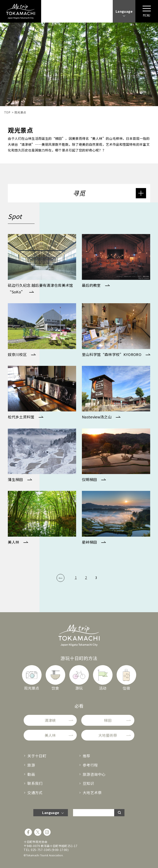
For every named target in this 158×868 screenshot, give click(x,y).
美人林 (50, 735)
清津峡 (50, 720)
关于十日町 (37, 756)
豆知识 (88, 783)
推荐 (87, 756)
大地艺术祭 (92, 792)
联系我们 (35, 783)
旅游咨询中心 (94, 774)
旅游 (31, 765)
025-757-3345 (41, 850)
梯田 (108, 720)
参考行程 (90, 765)
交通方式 (35, 792)
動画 (31, 774)
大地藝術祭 (108, 735)
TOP (7, 112)
